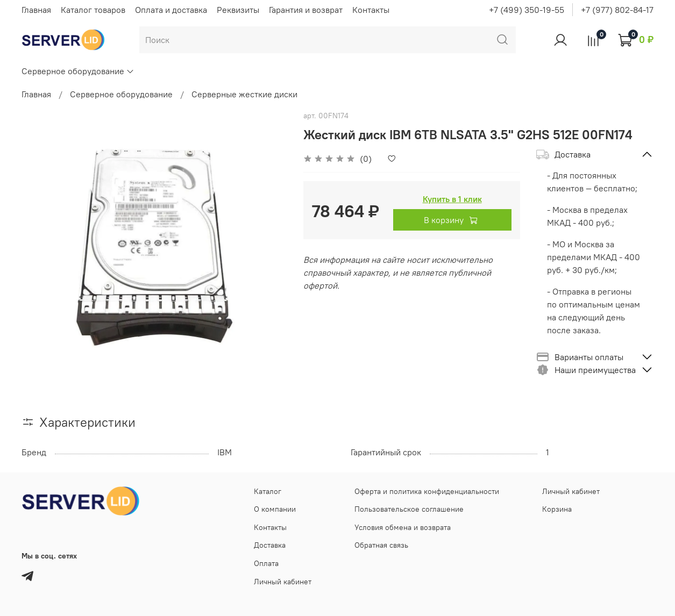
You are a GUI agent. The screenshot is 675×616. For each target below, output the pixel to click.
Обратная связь (381, 545)
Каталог (268, 491)
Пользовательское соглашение (409, 509)
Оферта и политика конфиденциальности (427, 491)
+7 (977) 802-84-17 (617, 10)
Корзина (557, 509)
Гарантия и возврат (306, 10)
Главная (36, 10)
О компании (275, 509)
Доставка (270, 545)
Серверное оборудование (78, 71)
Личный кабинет (283, 582)
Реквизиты (238, 10)
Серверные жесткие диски (244, 94)
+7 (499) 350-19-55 (527, 10)
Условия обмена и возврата (403, 527)
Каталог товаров (93, 10)
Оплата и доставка (171, 10)
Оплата (266, 563)
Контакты (371, 10)
